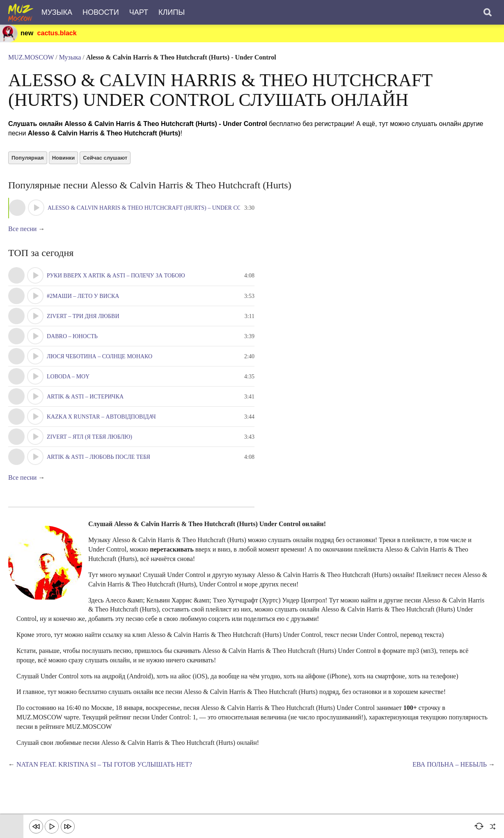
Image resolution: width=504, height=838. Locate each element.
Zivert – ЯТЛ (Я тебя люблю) (89, 437)
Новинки (64, 158)
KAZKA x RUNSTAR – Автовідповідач (101, 417)
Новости (101, 12)
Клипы (172, 12)
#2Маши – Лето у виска (83, 296)
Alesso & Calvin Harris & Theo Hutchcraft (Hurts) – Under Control (154, 208)
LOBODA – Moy (68, 377)
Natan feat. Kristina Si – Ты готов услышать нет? (104, 764)
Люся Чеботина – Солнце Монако (100, 356)
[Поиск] (488, 12)
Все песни (22, 229)
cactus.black (57, 33)
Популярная (28, 158)
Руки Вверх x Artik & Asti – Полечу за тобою (116, 276)
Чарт (139, 12)
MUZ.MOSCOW (31, 57)
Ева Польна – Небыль (450, 764)
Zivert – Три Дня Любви (83, 316)
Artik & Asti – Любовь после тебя (99, 457)
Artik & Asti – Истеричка (85, 397)
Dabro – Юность (72, 336)
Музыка (57, 12)
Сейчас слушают (105, 158)
